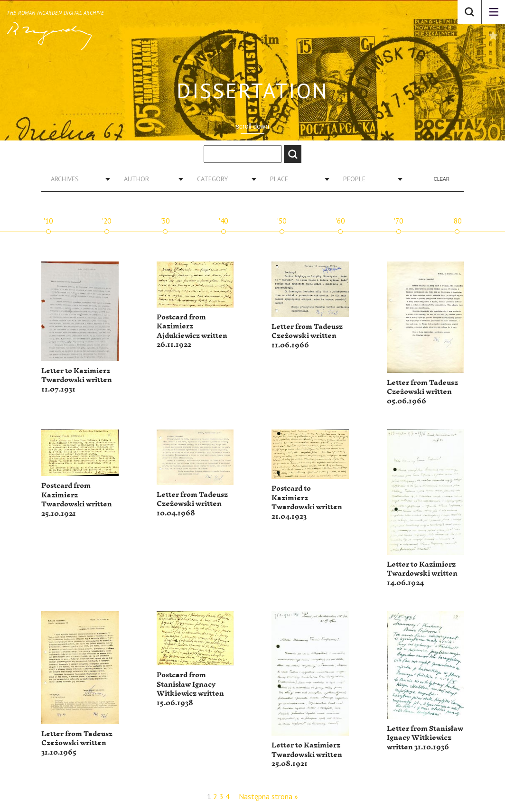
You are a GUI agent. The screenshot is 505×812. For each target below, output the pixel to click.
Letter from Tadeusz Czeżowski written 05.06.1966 (422, 392)
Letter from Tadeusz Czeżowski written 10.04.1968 (192, 504)
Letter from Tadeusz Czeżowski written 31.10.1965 (77, 743)
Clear (442, 179)
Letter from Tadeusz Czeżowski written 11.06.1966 (307, 336)
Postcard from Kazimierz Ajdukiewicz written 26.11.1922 (192, 331)
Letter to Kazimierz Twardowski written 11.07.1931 (77, 380)
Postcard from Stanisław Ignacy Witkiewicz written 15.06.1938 (190, 689)
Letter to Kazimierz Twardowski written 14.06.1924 (422, 574)
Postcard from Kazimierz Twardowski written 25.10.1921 (77, 500)
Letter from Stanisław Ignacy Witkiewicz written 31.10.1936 (425, 738)
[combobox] (77, 179)
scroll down (252, 126)
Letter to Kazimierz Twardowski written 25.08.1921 (307, 755)
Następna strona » (268, 796)
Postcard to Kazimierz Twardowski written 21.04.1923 (307, 503)
